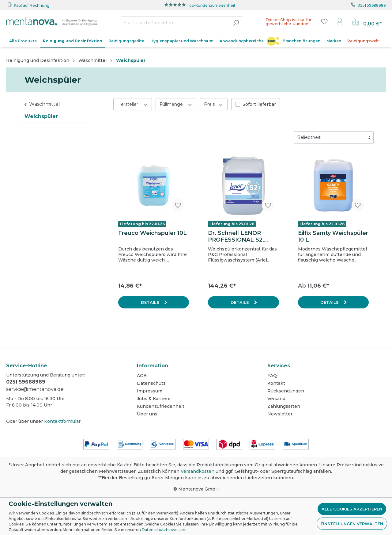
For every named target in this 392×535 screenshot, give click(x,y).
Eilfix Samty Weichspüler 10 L (333, 236)
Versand (276, 399)
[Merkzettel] (324, 21)
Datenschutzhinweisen (164, 530)
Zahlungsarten (284, 406)
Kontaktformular (62, 421)
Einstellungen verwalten (352, 524)
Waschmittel (45, 104)
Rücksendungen (286, 391)
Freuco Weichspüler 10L (153, 233)
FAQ (272, 376)
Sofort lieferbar (259, 104)
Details (151, 302)
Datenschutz (151, 383)
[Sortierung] (334, 138)
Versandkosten (198, 471)
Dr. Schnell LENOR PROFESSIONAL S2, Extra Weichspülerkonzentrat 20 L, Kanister (241, 236)
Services (279, 366)
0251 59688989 (372, 5)
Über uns (147, 414)
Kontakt (276, 383)
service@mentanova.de (35, 389)
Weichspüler (41, 116)
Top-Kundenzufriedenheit (211, 5)
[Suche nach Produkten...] (175, 23)
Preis (214, 104)
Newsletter (280, 414)
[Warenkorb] (367, 23)
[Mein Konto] (340, 21)
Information (153, 366)
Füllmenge (176, 104)
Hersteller (133, 104)
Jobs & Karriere (154, 399)
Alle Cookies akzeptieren (352, 509)
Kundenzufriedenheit (161, 406)
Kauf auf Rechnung (32, 5)
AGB (142, 376)
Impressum (150, 391)
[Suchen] (236, 23)
